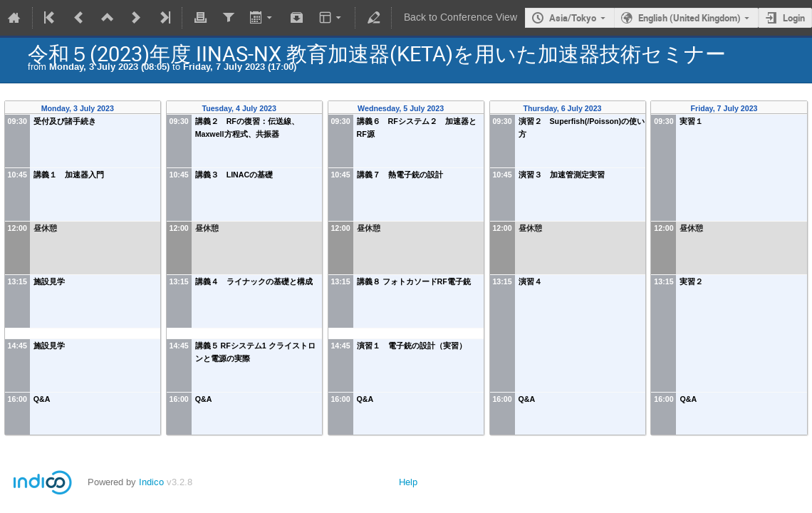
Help (408, 482)
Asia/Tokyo (573, 18)
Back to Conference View (460, 17)
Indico (151, 482)
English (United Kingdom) (689, 18)
